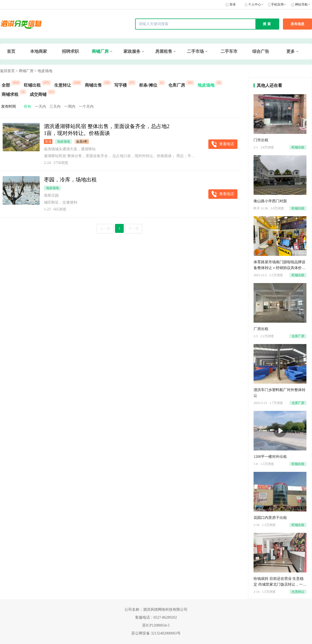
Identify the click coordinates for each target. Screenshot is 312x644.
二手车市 (229, 51)
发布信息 (297, 24)
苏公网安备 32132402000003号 (156, 633)
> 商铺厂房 (25, 71)
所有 (27, 107)
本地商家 (39, 51)
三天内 (55, 107)
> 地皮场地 (43, 71)
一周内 (70, 107)
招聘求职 (70, 51)
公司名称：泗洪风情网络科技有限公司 (156, 610)
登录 (233, 4)
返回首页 (7, 71)
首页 (11, 51)
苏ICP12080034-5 (156, 625)
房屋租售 (164, 51)
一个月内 (86, 107)
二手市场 (195, 51)
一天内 (40, 107)
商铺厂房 (100, 51)
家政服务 (132, 51)
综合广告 (261, 51)
